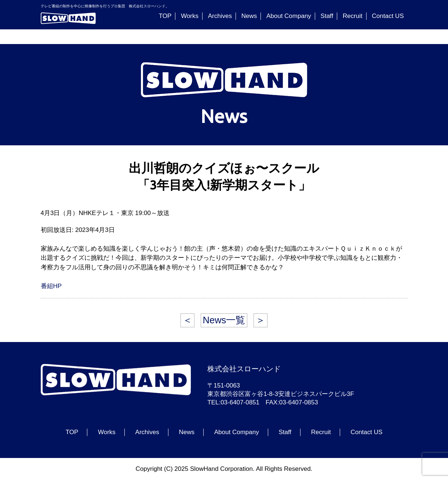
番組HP (51, 286)
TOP (165, 16)
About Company (289, 16)
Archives (220, 16)
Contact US (388, 16)
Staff (327, 16)
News (249, 16)
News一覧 (224, 320)
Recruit (353, 16)
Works (190, 16)
